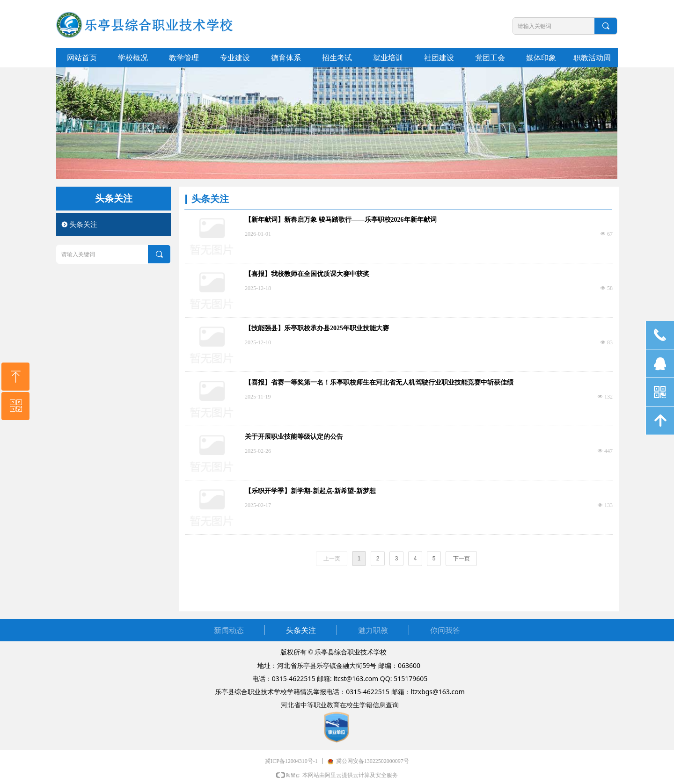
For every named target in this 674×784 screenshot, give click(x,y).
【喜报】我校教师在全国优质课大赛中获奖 (307, 274)
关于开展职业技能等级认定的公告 (294, 437)
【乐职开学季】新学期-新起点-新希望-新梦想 (310, 491)
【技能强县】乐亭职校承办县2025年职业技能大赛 (317, 328)
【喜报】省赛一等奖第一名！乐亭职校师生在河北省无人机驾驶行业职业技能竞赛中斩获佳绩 (379, 382)
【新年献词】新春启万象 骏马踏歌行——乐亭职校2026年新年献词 (341, 220)
